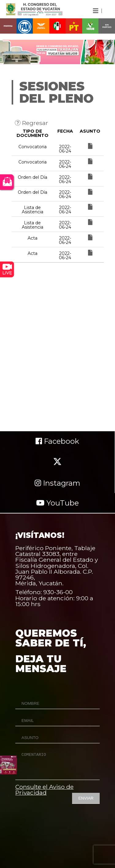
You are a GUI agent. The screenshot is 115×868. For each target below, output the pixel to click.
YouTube (57, 503)
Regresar (31, 123)
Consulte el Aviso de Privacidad (44, 790)
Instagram (57, 483)
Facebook (57, 441)
